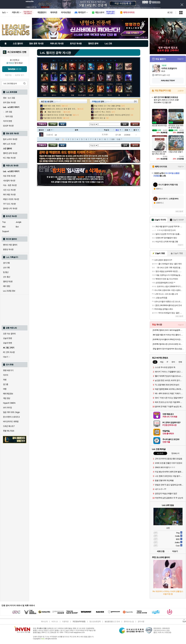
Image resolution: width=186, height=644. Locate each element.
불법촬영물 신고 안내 (112, 621)
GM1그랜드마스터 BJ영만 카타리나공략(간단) (112, 115)
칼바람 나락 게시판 (10, 209)
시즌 (50, 130)
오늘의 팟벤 (7, 343)
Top (4, 222)
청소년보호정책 (95, 621)
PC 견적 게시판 (9, 352)
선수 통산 (7, 277)
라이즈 (128, 84)
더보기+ (181, 59)
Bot (17, 227)
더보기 (175, 551)
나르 (100, 73)
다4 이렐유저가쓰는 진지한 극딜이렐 (57, 115)
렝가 (128, 95)
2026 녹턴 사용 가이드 (52, 106)
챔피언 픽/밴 (8, 282)
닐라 (91, 84)
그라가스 (73, 73)
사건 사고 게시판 (9, 190)
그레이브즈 (82, 73)
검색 (24, 83)
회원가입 (8, 75)
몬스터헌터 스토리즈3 (11, 417)
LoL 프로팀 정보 (9, 291)
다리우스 (100, 84)
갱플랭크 (63, 73)
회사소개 (44, 621)
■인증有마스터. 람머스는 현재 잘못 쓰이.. (60, 109)
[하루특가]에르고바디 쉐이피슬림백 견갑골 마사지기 (168, 330)
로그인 (170, 12)
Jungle (18, 222)
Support (6, 231)
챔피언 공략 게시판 (10, 153)
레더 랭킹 (7, 286)
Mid (4, 227)
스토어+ (181, 91)
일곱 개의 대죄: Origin (11, 412)
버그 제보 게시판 (9, 158)
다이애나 (110, 84)
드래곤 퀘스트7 (9, 426)
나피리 (128, 73)
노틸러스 (45, 84)
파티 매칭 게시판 (9, 195)
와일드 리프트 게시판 (11, 199)
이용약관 (65, 621)
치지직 (6, 375)
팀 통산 (6, 272)
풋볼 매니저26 (9, 431)
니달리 (73, 84)
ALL (54, 60)
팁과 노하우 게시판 (10, 139)
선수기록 (6, 268)
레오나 (100, 95)
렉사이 (110, 95)
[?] (135, 101)
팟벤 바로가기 (8, 370)
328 (113, 139)
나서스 (119, 73)
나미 (110, 73)
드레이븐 (119, 84)
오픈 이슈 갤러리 (9, 334)
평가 (136, 130)
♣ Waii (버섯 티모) (53, 112)
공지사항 (141, 621)
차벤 (5, 380)
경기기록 (6, 263)
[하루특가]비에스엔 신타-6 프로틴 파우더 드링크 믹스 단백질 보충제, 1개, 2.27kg (168, 344)
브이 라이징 (7, 408)
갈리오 (54, 73)
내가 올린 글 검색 (62, 124)
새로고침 (178, 211)
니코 (82, 84)
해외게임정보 (8, 394)
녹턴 (54, 84)
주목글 (53, 124)
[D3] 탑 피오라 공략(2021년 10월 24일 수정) (112, 109)
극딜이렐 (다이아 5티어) (52, 118)
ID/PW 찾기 (19, 75)
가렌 (45, 73)
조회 (127, 130)
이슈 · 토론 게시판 (10, 185)
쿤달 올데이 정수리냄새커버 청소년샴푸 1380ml (168, 349)
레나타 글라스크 (83, 95)
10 (105, 139)
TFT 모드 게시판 (9, 204)
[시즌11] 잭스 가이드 (102, 112)
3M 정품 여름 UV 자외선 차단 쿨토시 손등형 (168, 335)
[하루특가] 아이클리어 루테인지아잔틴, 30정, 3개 (168, 339)
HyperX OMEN (9, 403)
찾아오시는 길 (129, 621)
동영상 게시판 (8, 249)
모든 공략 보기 (42, 124)
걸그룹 (6, 384)
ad (56, 135)
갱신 (118, 130)
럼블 (73, 95)
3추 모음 (8, 112)
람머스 (54, 95)
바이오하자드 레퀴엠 (11, 422)
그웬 (91, 73)
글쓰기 (135, 124)
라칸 (45, 95)
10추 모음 (8, 116)
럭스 (63, 95)
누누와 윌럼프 (64, 84)
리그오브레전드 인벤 (17, 52)
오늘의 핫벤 (7, 338)
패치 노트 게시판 (9, 144)
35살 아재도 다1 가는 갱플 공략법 (107, 106)
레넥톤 (91, 95)
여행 (5, 389)
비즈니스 (55, 621)
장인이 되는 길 (100, 118)
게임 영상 (7, 398)
